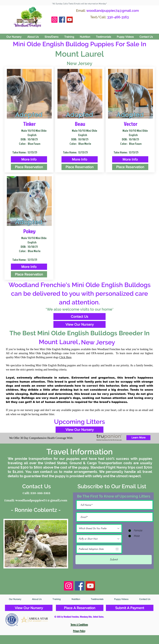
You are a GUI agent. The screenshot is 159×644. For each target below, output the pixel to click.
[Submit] (114, 560)
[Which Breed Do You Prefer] (99, 528)
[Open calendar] (117, 549)
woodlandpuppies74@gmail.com (113, 11)
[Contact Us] (79, 316)
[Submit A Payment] (130, 608)
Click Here (65, 357)
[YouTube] (70, 20)
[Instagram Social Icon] (54, 20)
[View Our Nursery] (79, 324)
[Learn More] (138, 438)
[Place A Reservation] (80, 608)
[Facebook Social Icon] (62, 20)
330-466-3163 (118, 17)
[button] (29, 159)
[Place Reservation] (29, 167)
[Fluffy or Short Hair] (99, 539)
